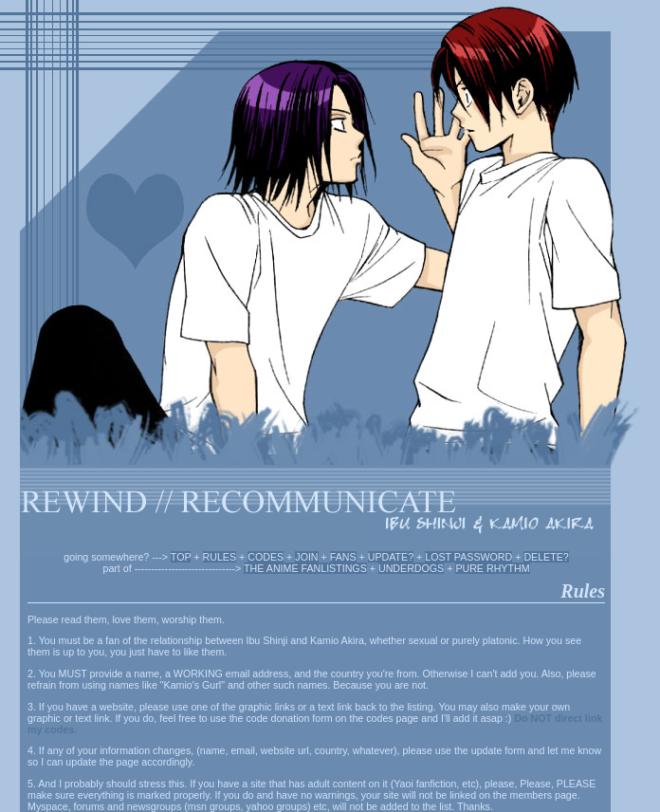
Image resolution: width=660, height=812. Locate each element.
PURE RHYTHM (492, 568)
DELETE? (546, 557)
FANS (343, 557)
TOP (181, 557)
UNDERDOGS (411, 568)
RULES (220, 557)
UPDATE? (391, 557)
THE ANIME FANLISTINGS (305, 568)
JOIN (306, 557)
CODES (266, 557)
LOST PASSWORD (468, 557)
